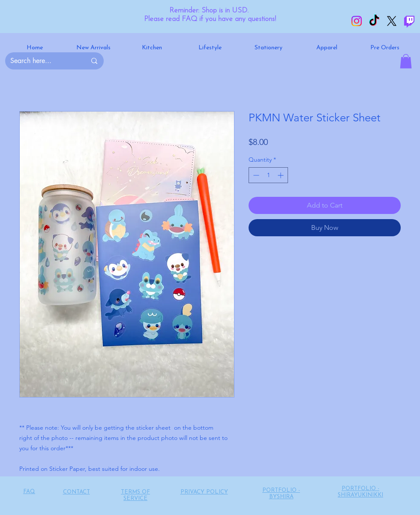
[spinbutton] (268, 175)
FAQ (29, 492)
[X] (392, 21)
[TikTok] (374, 21)
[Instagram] (357, 21)
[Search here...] (42, 61)
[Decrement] (255, 175)
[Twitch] (409, 21)
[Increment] (281, 175)
